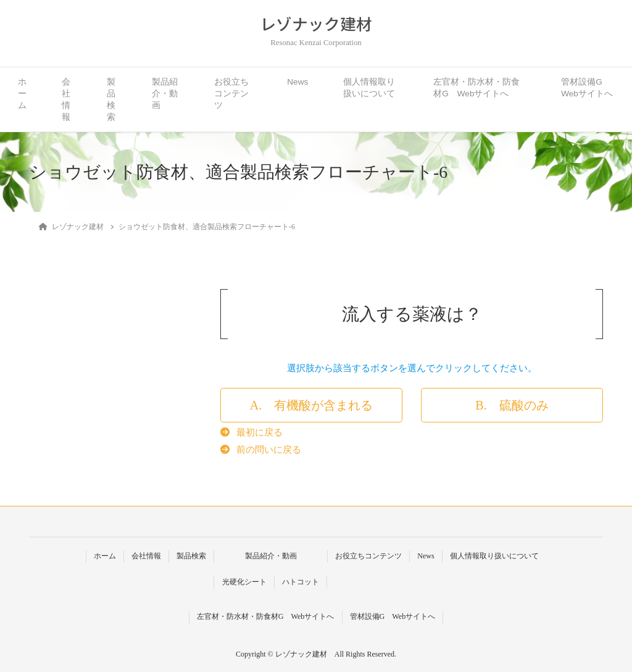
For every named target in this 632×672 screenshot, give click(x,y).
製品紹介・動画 (165, 94)
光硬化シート (244, 582)
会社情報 (66, 99)
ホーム (22, 94)
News (297, 82)
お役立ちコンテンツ (231, 94)
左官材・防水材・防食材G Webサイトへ (476, 88)
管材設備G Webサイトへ (587, 88)
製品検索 (111, 99)
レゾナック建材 (316, 24)
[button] (311, 405)
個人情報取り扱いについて (369, 88)
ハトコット (301, 582)
